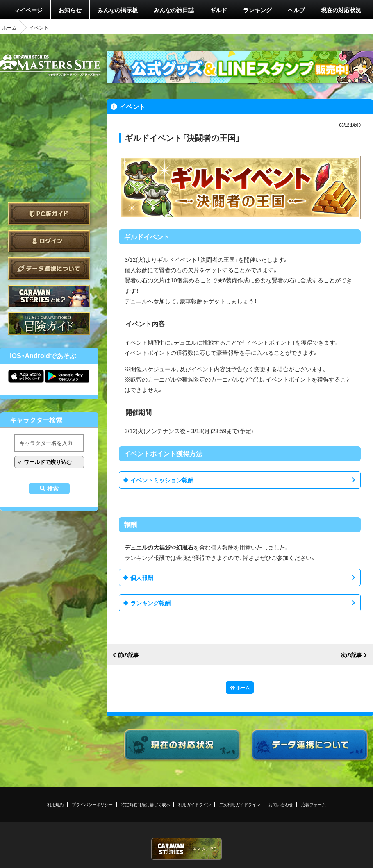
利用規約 (55, 804)
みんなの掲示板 (118, 10)
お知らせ (70, 10)
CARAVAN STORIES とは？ (49, 296)
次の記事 (351, 655)
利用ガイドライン (195, 804)
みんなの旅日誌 (174, 10)
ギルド (218, 10)
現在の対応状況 (341, 10)
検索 (53, 489)
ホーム (9, 27)
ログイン (49, 241)
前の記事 (128, 655)
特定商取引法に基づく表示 (146, 804)
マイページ (28, 10)
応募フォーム (314, 804)
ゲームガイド (49, 324)
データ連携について (49, 269)
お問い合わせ (281, 804)
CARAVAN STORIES (186, 849)
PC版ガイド (49, 214)
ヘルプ (296, 10)
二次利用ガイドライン (240, 804)
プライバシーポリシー (92, 804)
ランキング (257, 10)
